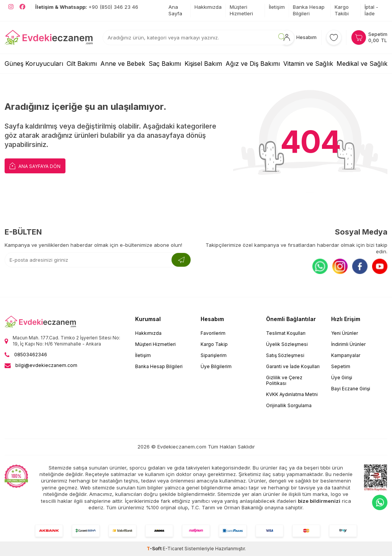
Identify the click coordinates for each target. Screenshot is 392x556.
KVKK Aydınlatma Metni (292, 394)
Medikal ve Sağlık (362, 64)
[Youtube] (380, 266)
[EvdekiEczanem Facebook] (22, 7)
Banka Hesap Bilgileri (309, 10)
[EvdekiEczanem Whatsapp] (380, 502)
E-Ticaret (173, 549)
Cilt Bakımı (82, 64)
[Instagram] (340, 266)
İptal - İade (371, 10)
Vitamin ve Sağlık (308, 64)
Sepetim (341, 366)
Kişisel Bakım (203, 64)
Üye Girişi (342, 377)
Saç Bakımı (165, 64)
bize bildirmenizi (319, 501)
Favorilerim (213, 333)
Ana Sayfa (175, 10)
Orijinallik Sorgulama (289, 405)
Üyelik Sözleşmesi (287, 344)
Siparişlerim (214, 355)
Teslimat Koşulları (286, 333)
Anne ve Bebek (123, 64)
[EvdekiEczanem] (49, 38)
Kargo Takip (214, 344)
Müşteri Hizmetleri (241, 10)
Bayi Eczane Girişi (351, 389)
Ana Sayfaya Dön (35, 165)
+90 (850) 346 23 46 (87, 7)
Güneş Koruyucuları (34, 64)
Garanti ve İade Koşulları (293, 366)
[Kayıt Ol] (181, 260)
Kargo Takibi (342, 10)
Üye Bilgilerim (216, 366)
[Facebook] (360, 266)
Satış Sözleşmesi (285, 355)
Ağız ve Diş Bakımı (253, 64)
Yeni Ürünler (345, 333)
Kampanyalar (346, 355)
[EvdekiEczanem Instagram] (11, 7)
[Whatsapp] (320, 266)
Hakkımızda (208, 7)
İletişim (277, 7)
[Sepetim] (369, 38)
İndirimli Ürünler (348, 344)
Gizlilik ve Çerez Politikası (284, 380)
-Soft (155, 549)
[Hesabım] (298, 38)
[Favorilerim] (334, 38)
